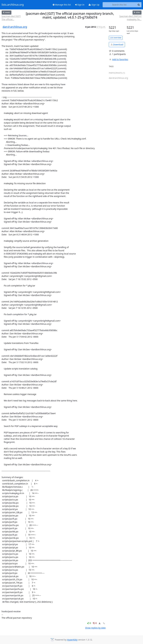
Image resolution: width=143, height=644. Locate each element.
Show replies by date (95, 628)
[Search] (139, 5)
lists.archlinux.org (13, 5)
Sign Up (94, 5)
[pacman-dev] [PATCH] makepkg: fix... (130, 18)
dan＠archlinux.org (15, 27)
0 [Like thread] (89, 623)
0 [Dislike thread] (95, 623)
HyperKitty (72, 640)
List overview (116, 38)
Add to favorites (118, 59)
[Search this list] (119, 5)
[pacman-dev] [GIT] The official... (11, 18)
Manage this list (62, 5)
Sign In (80, 5)
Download (117, 44)
